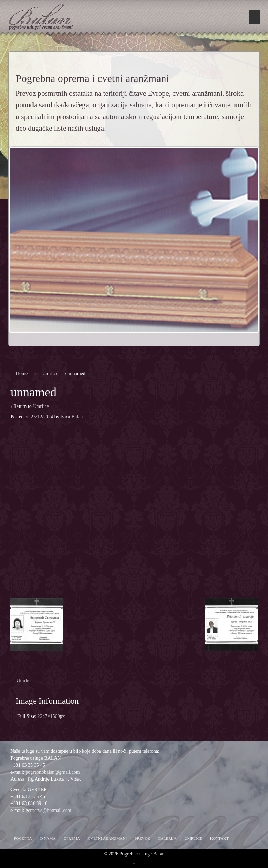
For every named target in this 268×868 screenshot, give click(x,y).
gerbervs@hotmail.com (48, 810)
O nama (48, 838)
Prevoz (142, 838)
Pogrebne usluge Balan (142, 854)
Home (22, 374)
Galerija (167, 838)
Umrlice (50, 374)
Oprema (72, 838)
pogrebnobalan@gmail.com (53, 772)
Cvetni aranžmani (107, 838)
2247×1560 (49, 716)
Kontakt (219, 838)
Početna (23, 838)
